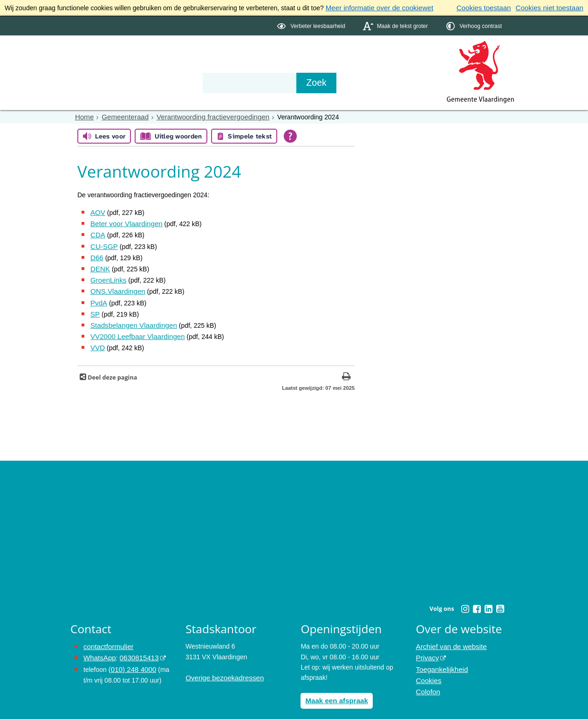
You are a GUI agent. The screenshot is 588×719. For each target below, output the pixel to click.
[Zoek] (394, 82)
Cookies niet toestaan (552, 7)
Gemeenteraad (122, 116)
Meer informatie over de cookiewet (376, 7)
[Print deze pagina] (346, 365)
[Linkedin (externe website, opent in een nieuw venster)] (488, 596)
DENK (99, 263)
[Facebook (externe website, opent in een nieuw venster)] (477, 596)
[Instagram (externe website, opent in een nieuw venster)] (465, 596)
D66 (96, 253)
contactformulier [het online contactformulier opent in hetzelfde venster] (107, 634)
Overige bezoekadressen (222, 665)
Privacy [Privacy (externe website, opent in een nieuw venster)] (427, 644)
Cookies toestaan (491, 7)
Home (84, 116)
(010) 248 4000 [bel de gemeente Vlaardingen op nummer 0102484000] (131, 655)
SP (95, 305)
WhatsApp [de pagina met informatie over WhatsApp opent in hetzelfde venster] (99, 644)
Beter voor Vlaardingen (124, 221)
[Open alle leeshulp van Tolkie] (290, 135)
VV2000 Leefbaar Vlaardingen (134, 325)
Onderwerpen (97, 66)
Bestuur (157, 66)
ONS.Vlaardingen (116, 284)
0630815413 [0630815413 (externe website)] (135, 644)
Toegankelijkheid (440, 655)
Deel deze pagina (112, 365)
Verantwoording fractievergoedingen (204, 116)
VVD (97, 336)
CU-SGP (103, 242)
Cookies (428, 665)
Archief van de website (449, 634)
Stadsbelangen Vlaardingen (130, 315)
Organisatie (213, 66)
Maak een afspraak (334, 688)
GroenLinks (107, 273)
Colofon (427, 676)
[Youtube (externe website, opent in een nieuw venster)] (500, 596)
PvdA (98, 294)
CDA (97, 232)
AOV (97, 211)
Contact (269, 66)
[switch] (312, 25)
